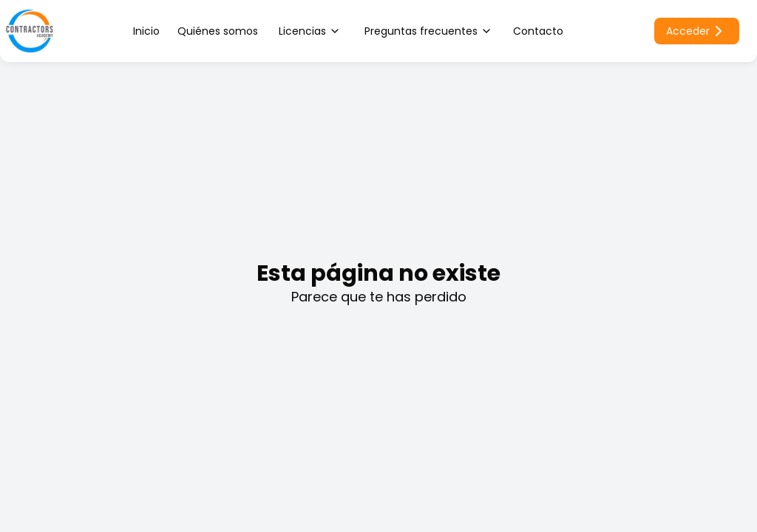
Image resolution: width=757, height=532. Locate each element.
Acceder (697, 31)
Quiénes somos (218, 31)
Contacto (538, 31)
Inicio (146, 31)
